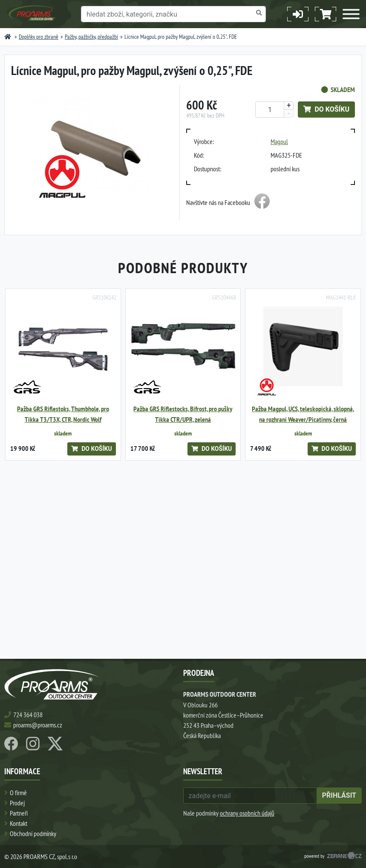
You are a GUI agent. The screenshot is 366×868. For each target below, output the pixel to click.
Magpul (279, 141)
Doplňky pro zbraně (39, 37)
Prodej (17, 803)
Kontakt (19, 823)
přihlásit (339, 795)
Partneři (19, 813)
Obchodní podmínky (33, 833)
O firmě (18, 793)
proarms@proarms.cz (38, 725)
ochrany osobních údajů (247, 813)
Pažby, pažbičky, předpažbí (91, 37)
